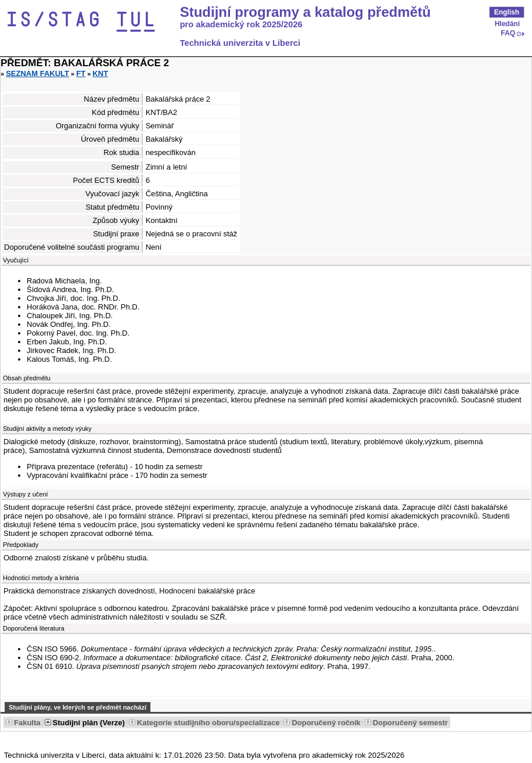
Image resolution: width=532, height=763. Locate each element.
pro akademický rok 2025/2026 (241, 24)
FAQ (508, 33)
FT (81, 73)
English (507, 12)
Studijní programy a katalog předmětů (305, 12)
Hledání (507, 24)
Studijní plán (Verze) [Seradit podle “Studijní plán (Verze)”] (89, 723)
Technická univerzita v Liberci (240, 43)
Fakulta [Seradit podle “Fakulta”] (27, 723)
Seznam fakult (37, 73)
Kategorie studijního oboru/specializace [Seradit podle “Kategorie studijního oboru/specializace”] (209, 723)
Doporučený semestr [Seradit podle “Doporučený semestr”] (410, 723)
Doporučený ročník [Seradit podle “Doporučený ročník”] (326, 723)
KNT (100, 73)
